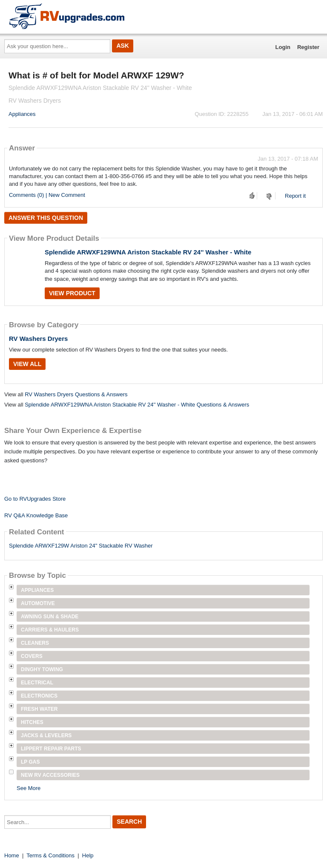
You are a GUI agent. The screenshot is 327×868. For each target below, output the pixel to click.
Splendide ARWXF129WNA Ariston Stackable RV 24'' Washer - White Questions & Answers (137, 405)
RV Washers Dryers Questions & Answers (76, 394)
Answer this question (46, 218)
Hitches (32, 722)
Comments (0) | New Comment (47, 195)
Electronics (39, 696)
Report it (295, 196)
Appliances (22, 114)
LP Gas (30, 762)
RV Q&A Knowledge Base (36, 515)
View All (27, 364)
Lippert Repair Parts (51, 749)
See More (29, 788)
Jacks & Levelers (46, 735)
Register (308, 47)
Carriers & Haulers (50, 630)
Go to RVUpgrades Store (35, 499)
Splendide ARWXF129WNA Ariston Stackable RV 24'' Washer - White (148, 252)
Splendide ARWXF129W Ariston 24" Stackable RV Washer (81, 546)
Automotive (38, 603)
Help (88, 855)
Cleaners (35, 643)
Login (283, 47)
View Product (72, 293)
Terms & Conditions (50, 855)
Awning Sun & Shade (50, 617)
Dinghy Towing (42, 669)
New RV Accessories (50, 775)
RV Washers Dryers (38, 339)
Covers (32, 656)
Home (12, 855)
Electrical (37, 683)
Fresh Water (39, 709)
